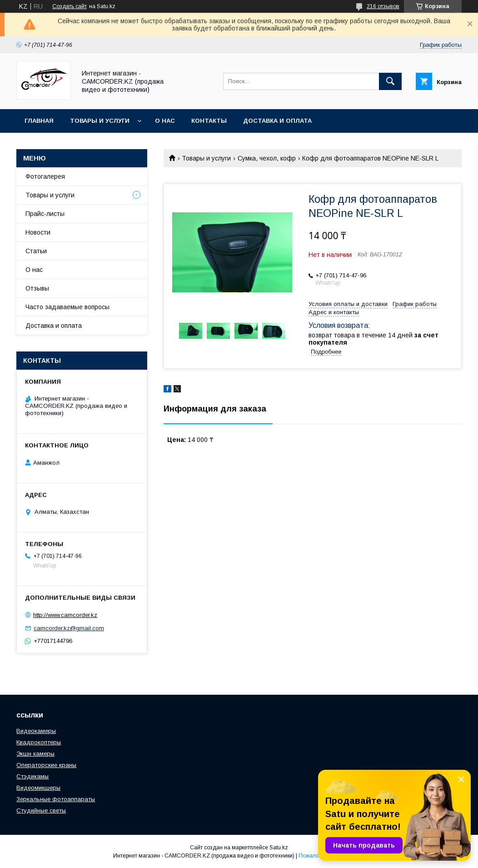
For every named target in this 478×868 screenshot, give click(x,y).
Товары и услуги (100, 121)
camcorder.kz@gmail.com (69, 628)
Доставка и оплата (277, 121)
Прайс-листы (45, 214)
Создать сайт (70, 6)
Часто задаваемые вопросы (67, 307)
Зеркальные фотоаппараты (56, 799)
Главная (39, 121)
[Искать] (390, 81)
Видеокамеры (36, 731)
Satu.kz (279, 848)
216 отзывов (383, 6)
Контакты (209, 121)
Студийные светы (41, 810)
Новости (38, 232)
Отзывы (37, 288)
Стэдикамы (32, 776)
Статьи (36, 251)
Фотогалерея (45, 176)
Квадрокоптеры (39, 742)
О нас (165, 121)
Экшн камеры (35, 754)
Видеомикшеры (38, 788)
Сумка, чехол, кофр (267, 158)
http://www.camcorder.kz (65, 615)
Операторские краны (46, 765)
